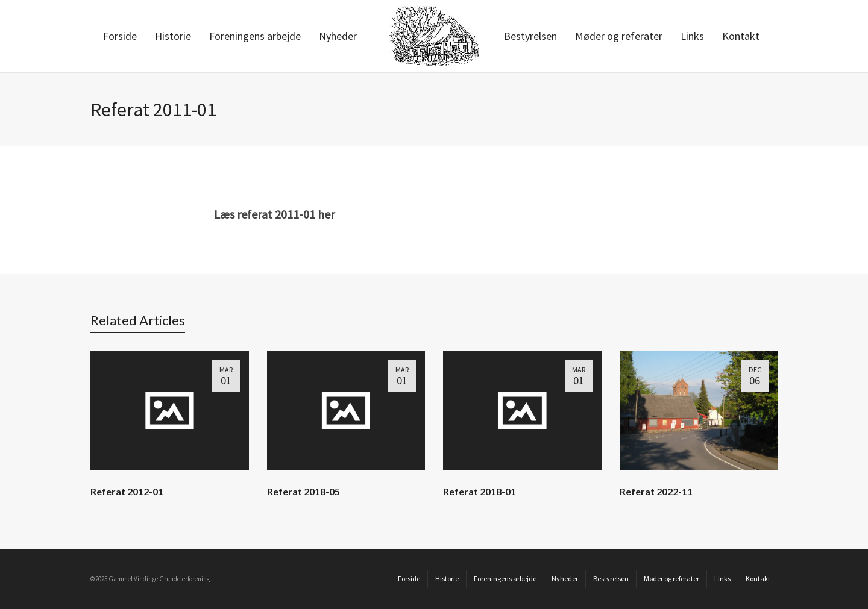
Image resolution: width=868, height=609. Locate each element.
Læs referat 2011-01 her (274, 214)
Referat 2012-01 (127, 491)
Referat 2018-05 (303, 491)
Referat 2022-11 (656, 491)
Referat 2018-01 (480, 491)
